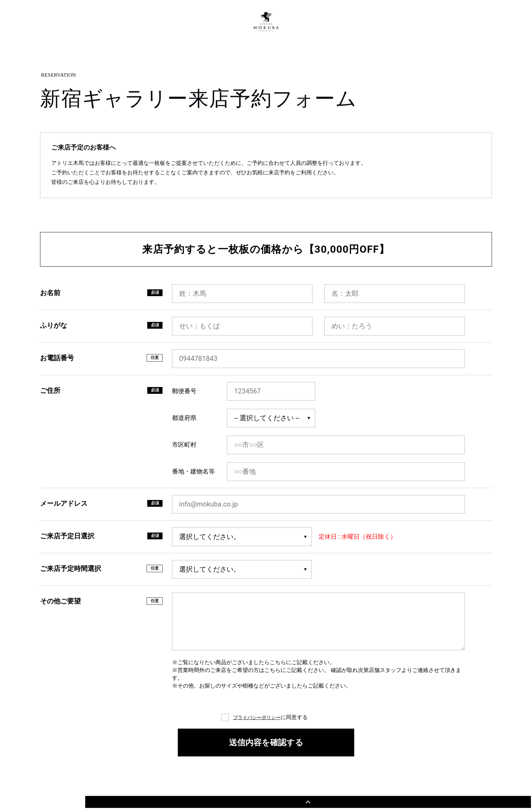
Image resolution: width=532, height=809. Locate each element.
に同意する (270, 717)
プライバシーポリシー (257, 717)
